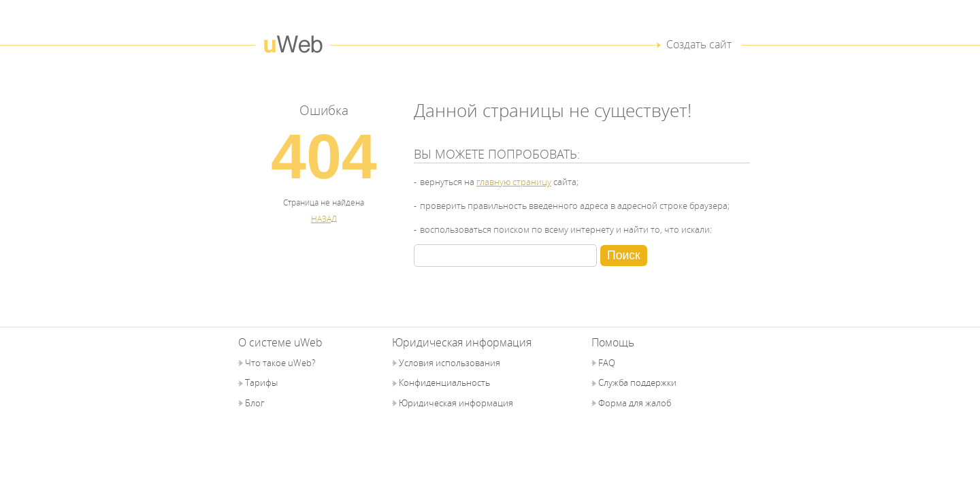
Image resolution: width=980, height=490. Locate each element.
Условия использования (450, 363)
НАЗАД (324, 218)
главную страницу (514, 182)
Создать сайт (699, 44)
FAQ (607, 363)
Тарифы (261, 382)
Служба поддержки (637, 382)
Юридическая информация (456, 403)
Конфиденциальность (444, 382)
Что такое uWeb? (280, 363)
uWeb (293, 45)
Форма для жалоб (635, 403)
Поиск (624, 255)
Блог (255, 403)
